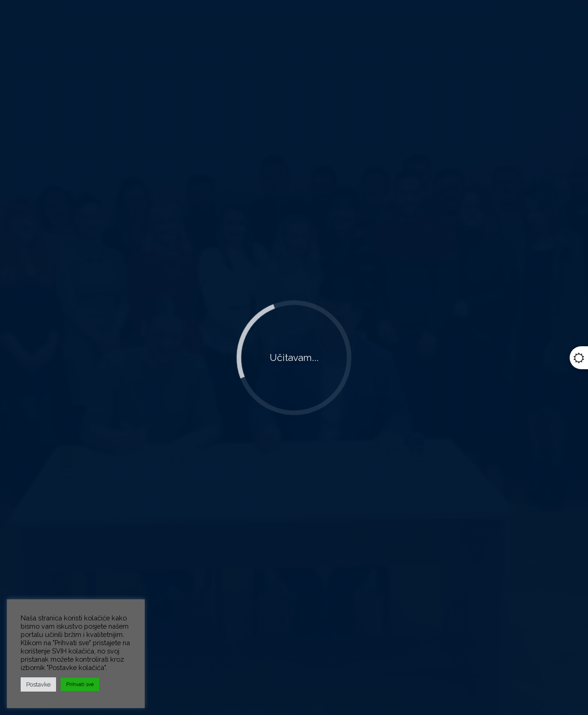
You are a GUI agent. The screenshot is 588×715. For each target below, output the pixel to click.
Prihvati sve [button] (80, 684)
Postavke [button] (38, 684)
